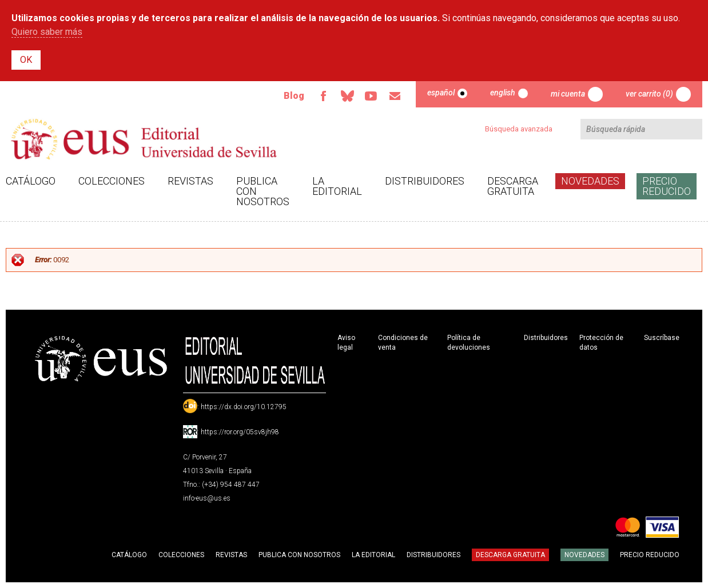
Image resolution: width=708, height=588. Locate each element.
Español (441, 93)
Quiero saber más (47, 32)
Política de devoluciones (469, 343)
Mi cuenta (568, 94)
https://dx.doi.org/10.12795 (244, 407)
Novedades (590, 181)
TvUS (371, 96)
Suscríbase (662, 338)
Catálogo (31, 181)
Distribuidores (425, 181)
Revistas (190, 181)
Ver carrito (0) (649, 94)
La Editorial (337, 186)
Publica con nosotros (263, 191)
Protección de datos (601, 343)
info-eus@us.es (207, 498)
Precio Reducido (667, 186)
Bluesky (347, 96)
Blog (294, 96)
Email (395, 96)
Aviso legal (346, 343)
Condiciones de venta (403, 343)
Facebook (323, 96)
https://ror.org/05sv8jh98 (240, 432)
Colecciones (112, 181)
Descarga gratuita (513, 186)
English (503, 93)
